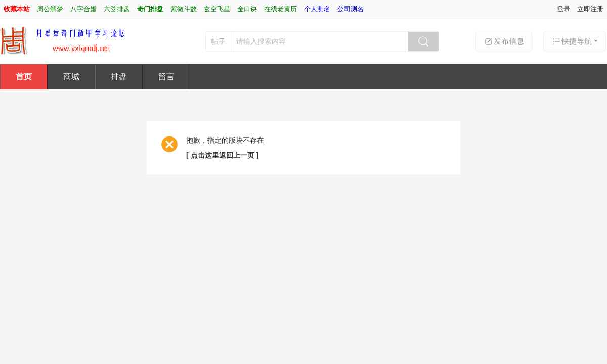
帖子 (219, 41)
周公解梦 (50, 9)
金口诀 (247, 9)
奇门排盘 (150, 9)
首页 (24, 77)
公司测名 (351, 9)
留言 (166, 77)
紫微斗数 (184, 9)
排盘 (119, 77)
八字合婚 (83, 9)
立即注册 (590, 9)
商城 (71, 77)
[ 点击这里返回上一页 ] (222, 155)
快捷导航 (572, 41)
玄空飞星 (217, 9)
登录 (563, 9)
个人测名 (317, 9)
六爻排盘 (117, 9)
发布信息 (504, 41)
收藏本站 (17, 9)
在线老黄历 (280, 9)
